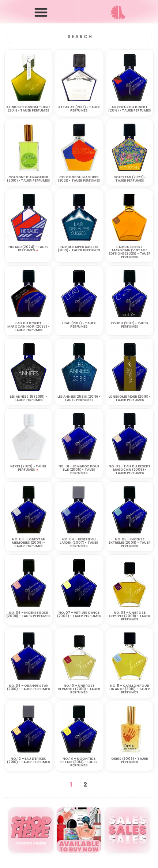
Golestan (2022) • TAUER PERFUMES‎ (130, 179)
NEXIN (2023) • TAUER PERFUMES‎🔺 (28, 468)
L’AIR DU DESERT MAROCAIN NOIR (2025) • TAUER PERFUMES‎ (29, 327)
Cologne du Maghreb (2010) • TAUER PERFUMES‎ (28, 179)
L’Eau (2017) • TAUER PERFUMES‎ (79, 325)
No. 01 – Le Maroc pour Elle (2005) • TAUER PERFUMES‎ (79, 470)
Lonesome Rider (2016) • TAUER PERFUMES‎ (130, 398)
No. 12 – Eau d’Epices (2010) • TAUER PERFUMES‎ (28, 760)
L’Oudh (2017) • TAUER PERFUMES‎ (130, 325)
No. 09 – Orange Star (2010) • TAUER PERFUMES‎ (28, 687)
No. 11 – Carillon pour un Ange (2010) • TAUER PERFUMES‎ (130, 689)
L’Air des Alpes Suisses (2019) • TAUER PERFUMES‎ (79, 249)
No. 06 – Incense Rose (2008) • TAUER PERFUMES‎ (28, 614)
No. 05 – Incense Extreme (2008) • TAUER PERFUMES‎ (130, 543)
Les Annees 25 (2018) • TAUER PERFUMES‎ (29, 398)
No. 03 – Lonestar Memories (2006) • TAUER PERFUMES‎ (28, 543)
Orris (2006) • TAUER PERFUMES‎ (130, 760)
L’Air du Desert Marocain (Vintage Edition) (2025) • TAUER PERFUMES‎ (129, 252)
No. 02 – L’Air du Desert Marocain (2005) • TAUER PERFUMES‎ (129, 470)
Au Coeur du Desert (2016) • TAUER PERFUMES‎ (129, 109)
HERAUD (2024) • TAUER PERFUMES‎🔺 (29, 249)
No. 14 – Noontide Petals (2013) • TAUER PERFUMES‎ (79, 762)
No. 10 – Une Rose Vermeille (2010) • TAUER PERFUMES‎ (79, 689)
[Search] (79, 37)
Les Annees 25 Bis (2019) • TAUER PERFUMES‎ (79, 398)
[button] (41, 12)
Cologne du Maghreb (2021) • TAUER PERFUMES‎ (79, 179)
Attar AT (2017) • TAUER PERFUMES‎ (79, 109)
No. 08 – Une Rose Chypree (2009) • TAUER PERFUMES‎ (130, 616)
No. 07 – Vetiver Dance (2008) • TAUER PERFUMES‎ (79, 614)
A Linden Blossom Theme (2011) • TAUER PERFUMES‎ (28, 109)
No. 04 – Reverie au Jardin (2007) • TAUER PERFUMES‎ (79, 543)
